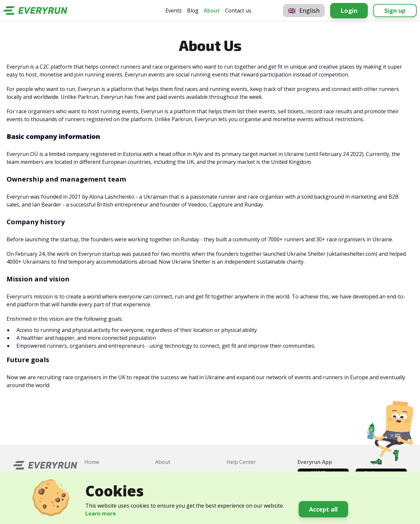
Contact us (238, 11)
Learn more (101, 513)
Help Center (241, 462)
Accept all (323, 509)
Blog (193, 11)
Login (349, 11)
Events (174, 11)
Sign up (395, 11)
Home (92, 462)
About (212, 11)
